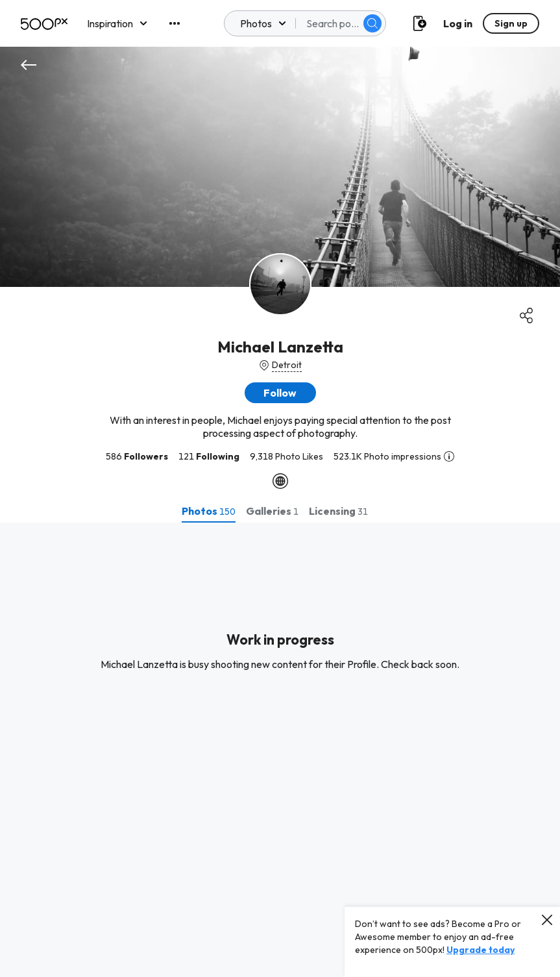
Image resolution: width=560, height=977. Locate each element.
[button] (280, 393)
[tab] (209, 511)
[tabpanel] (280, 750)
